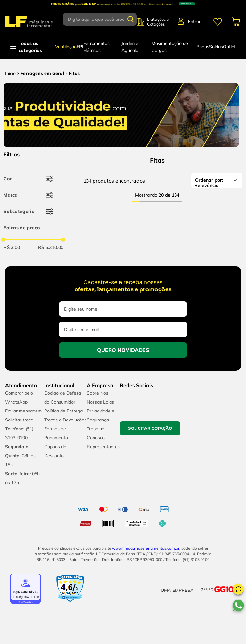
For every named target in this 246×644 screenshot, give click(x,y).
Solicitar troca (19, 420)
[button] (238, 590)
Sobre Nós (98, 393)
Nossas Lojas (100, 402)
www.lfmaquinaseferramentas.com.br (146, 548)
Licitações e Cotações (158, 22)
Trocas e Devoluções (65, 420)
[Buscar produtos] (131, 19)
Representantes (103, 447)
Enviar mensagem (23, 411)
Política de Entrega (63, 411)
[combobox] (100, 19)
